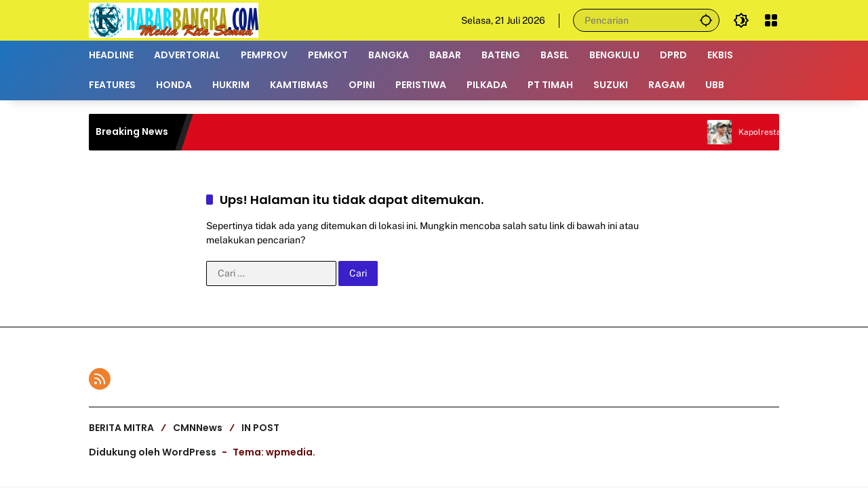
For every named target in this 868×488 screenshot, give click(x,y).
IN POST (260, 428)
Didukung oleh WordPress (153, 452)
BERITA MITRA (121, 428)
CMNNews (198, 428)
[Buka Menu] (771, 20)
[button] (706, 20)
